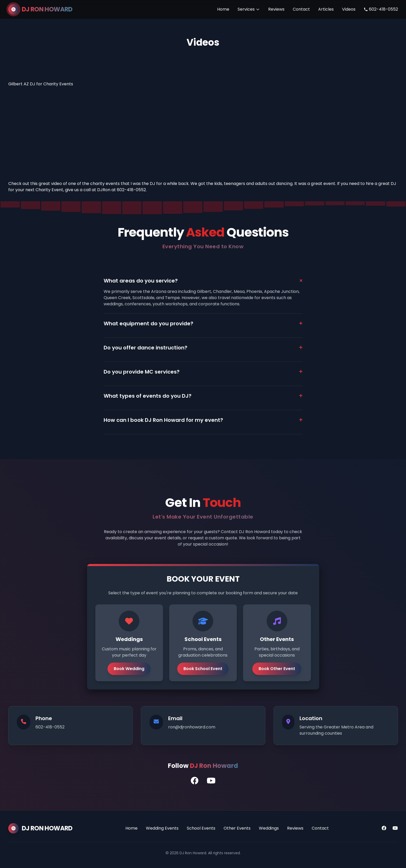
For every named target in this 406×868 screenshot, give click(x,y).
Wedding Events (162, 828)
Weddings (269, 828)
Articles (326, 9)
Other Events (237, 828)
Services (249, 9)
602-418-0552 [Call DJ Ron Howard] (381, 9)
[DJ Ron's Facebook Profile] (195, 781)
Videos (349, 9)
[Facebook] (384, 828)
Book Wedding (129, 669)
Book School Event (203, 669)
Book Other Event (277, 669)
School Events (201, 828)
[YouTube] (395, 828)
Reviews (276, 9)
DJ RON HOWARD (47, 9)
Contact (301, 9)
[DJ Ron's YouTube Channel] (211, 781)
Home (223, 9)
